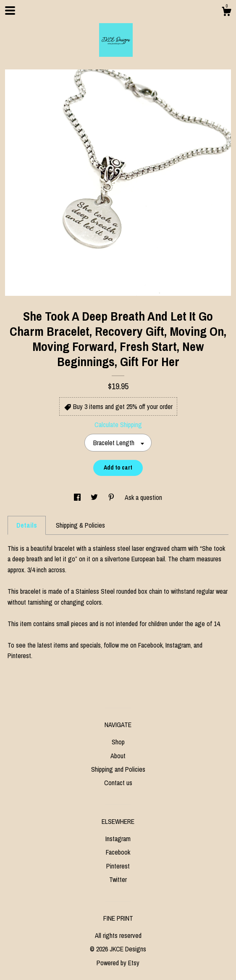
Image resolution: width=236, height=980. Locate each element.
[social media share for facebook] (78, 497)
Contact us (118, 783)
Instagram (118, 839)
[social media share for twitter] (95, 497)
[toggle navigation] (10, 11)
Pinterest (118, 866)
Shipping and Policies (118, 769)
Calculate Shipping (118, 425)
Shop (118, 742)
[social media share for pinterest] (112, 497)
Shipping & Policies (80, 525)
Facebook (118, 852)
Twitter (118, 879)
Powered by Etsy (118, 963)
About (118, 756)
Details (27, 525)
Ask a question (143, 497)
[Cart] (226, 13)
